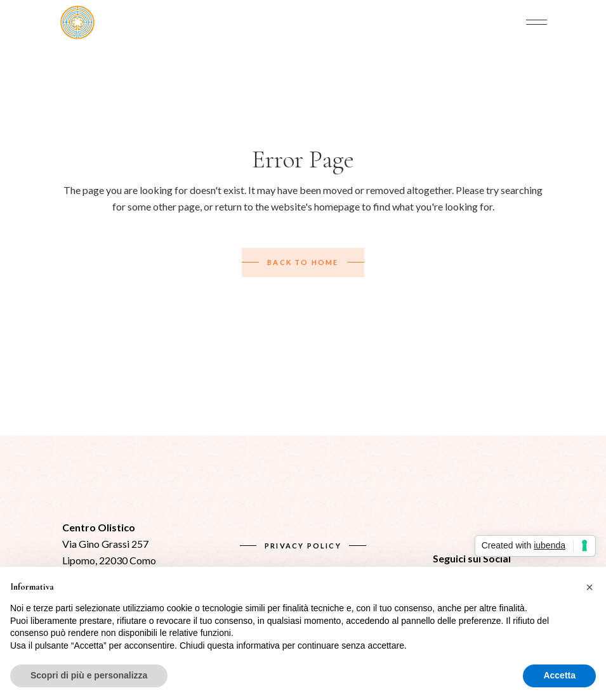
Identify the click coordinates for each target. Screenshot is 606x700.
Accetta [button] (559, 675)
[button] (590, 587)
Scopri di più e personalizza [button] (89, 675)
